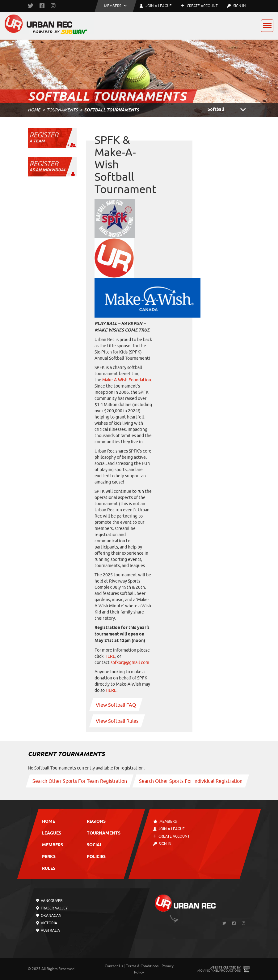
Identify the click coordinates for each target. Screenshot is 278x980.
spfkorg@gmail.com (130, 663)
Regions (96, 822)
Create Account (199, 6)
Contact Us (114, 966)
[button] (116, 6)
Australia (48, 930)
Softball (229, 110)
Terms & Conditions (142, 966)
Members (53, 845)
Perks (49, 857)
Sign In (236, 6)
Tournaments (62, 110)
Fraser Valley (52, 908)
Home (34, 110)
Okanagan (49, 916)
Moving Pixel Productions (219, 971)
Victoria (47, 923)
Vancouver (49, 901)
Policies (96, 857)
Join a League (169, 829)
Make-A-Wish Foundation (127, 380)
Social (95, 845)
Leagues (52, 833)
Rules (49, 869)
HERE (109, 656)
